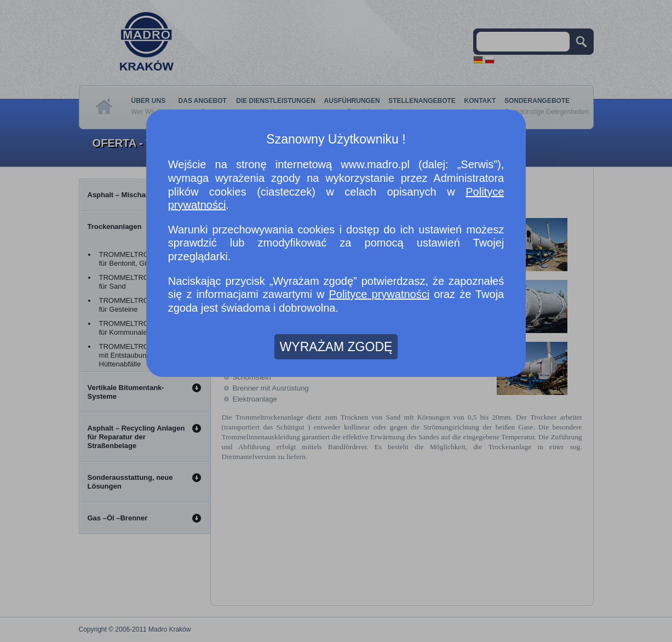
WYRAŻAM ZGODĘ (336, 347)
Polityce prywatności (379, 294)
